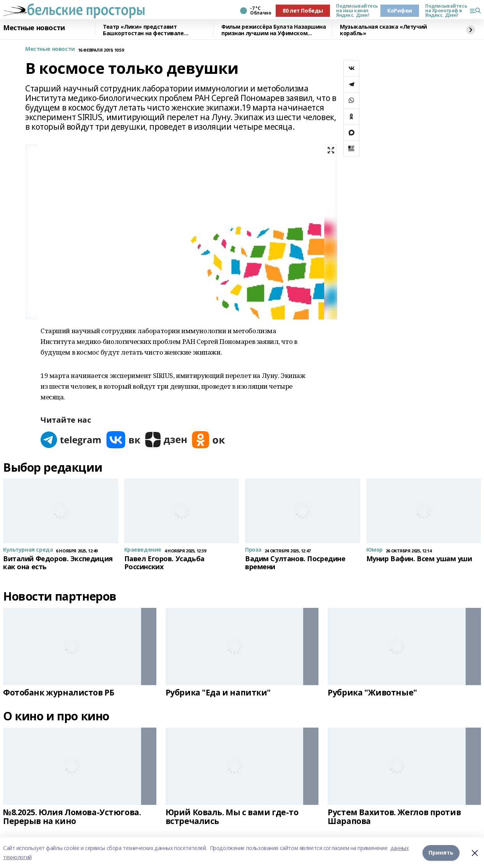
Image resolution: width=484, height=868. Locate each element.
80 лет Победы (303, 11)
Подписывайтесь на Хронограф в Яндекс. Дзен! (444, 11)
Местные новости (34, 28)
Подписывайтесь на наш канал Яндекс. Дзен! (355, 11)
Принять (441, 853)
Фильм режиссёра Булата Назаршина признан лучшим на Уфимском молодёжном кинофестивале (274, 30)
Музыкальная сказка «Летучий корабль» (383, 30)
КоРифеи (400, 11)
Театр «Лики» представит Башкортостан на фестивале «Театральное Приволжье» (143, 30)
